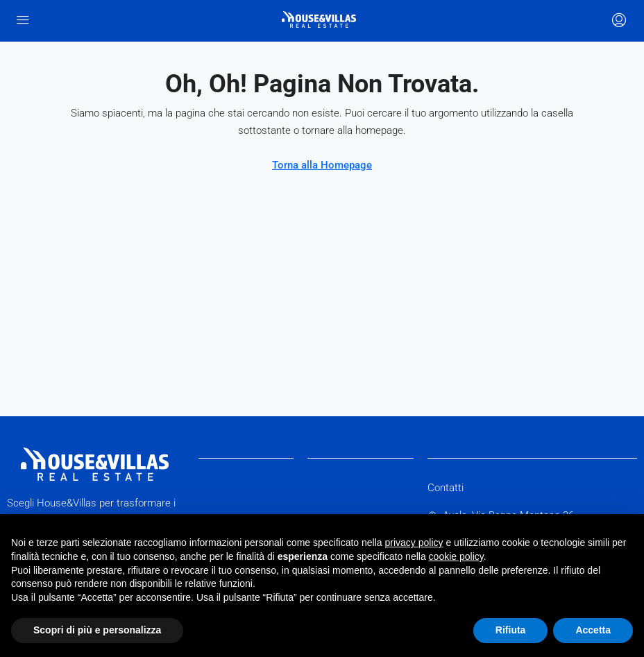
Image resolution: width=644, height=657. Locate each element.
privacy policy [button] (414, 543)
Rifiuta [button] (511, 630)
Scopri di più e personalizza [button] (97, 630)
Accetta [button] (593, 630)
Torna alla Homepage (322, 165)
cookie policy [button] (456, 556)
